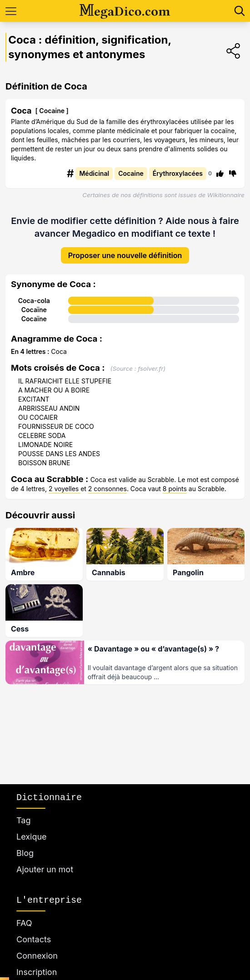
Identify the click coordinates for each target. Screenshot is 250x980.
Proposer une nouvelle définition (125, 255)
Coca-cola (34, 301)
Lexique (32, 837)
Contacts (34, 939)
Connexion (37, 956)
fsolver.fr (150, 368)
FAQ (24, 923)
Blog (25, 853)
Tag (23, 820)
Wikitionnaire (226, 195)
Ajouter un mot (45, 869)
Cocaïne (34, 310)
